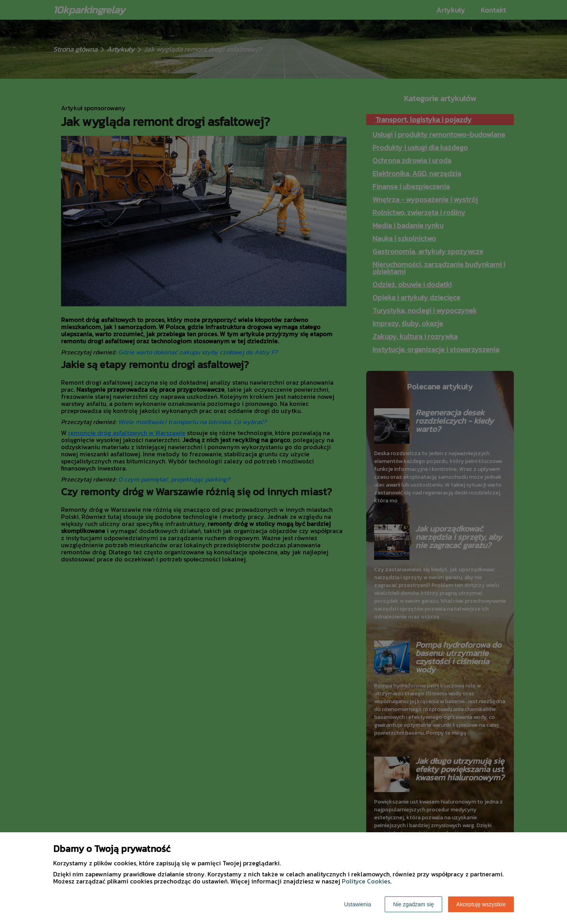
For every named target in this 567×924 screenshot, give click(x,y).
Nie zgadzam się (413, 904)
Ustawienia (358, 904)
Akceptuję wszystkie (481, 904)
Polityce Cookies (366, 881)
